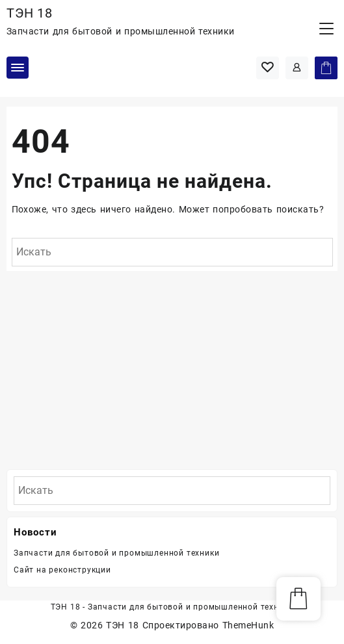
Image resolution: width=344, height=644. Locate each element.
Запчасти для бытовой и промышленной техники (116, 553)
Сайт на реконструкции (62, 570)
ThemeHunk (248, 625)
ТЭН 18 (30, 13)
